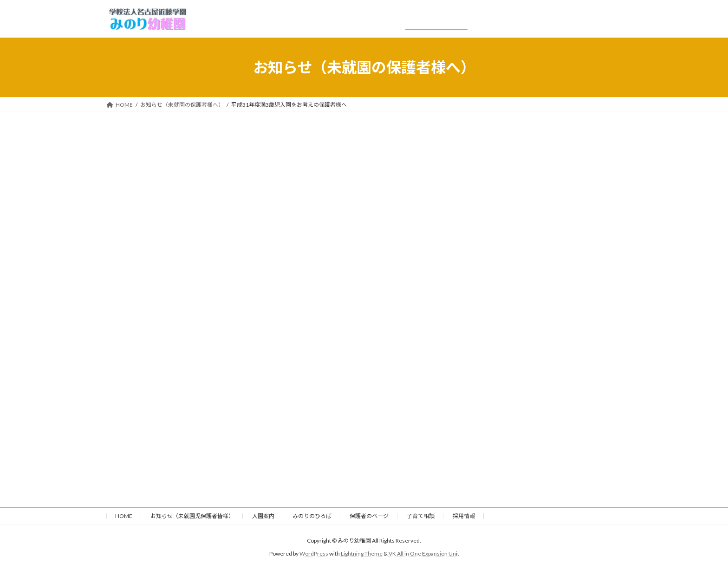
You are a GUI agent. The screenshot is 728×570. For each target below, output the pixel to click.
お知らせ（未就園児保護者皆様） (192, 516)
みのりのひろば (312, 516)
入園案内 (263, 516)
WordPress (314, 554)
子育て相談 (421, 516)
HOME (124, 516)
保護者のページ (369, 516)
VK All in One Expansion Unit (424, 554)
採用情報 (464, 516)
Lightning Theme (362, 554)
